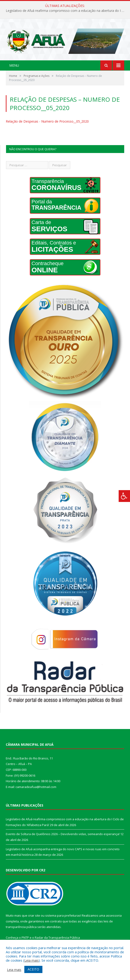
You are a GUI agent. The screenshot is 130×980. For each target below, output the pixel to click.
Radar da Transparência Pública (57, 938)
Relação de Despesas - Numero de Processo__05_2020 (47, 121)
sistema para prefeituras (63, 915)
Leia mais (32, 960)
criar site (34, 915)
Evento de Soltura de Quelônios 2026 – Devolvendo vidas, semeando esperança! (63, 834)
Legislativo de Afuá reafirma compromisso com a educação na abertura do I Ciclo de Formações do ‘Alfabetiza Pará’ (66, 11)
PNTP (25, 938)
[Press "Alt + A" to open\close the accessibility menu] (124, 496)
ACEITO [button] (33, 969)
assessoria (114, 915)
